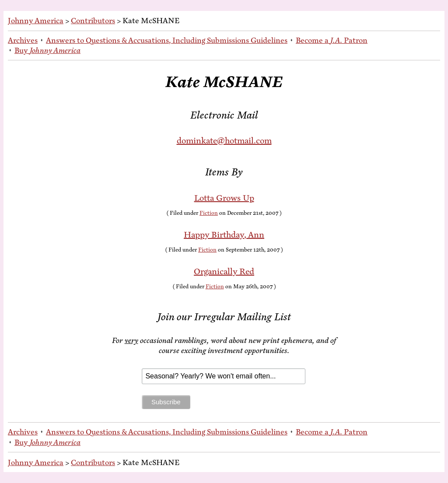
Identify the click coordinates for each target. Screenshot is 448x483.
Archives (23, 40)
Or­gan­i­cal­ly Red (224, 271)
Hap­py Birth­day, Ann (224, 235)
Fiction (209, 213)
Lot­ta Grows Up (224, 198)
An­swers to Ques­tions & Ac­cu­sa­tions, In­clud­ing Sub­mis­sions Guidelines (167, 40)
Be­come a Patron (332, 40)
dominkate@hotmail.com (224, 141)
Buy (47, 50)
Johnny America (36, 21)
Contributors (93, 21)
